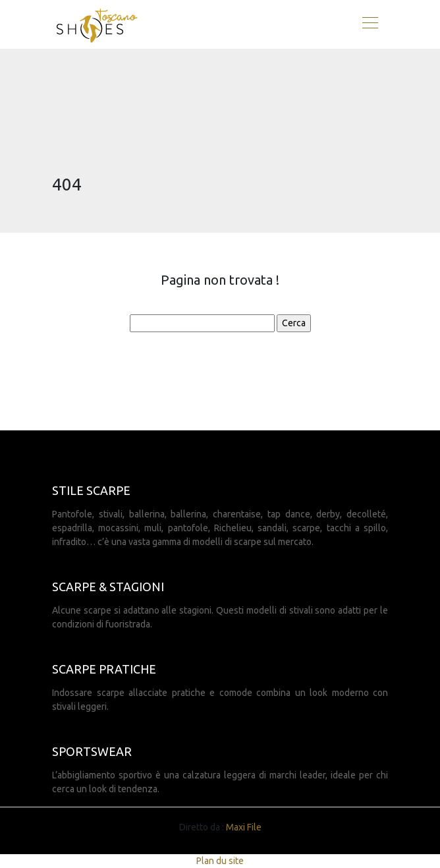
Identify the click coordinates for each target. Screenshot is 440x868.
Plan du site (220, 861)
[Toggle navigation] (370, 24)
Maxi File (244, 827)
